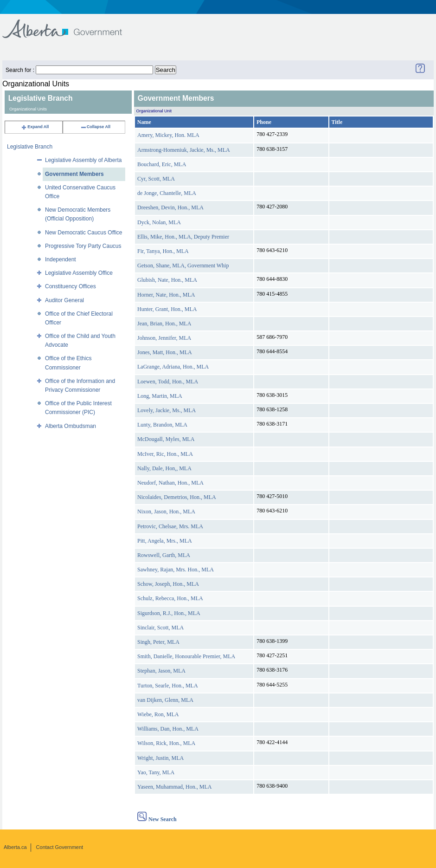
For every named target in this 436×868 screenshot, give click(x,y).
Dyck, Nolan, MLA (159, 222)
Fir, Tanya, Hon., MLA (163, 251)
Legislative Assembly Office (79, 273)
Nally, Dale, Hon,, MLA (164, 468)
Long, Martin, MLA (160, 396)
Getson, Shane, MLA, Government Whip (183, 266)
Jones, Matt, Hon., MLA (165, 352)
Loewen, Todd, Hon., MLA (168, 382)
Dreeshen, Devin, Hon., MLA (170, 207)
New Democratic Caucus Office (84, 233)
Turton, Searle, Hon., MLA (168, 686)
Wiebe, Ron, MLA (158, 714)
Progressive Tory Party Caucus (83, 246)
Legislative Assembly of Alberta (83, 160)
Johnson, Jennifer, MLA (164, 338)
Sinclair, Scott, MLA (160, 628)
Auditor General (64, 300)
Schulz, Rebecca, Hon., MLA (170, 598)
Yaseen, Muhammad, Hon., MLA (174, 787)
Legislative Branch (30, 147)
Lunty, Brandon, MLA (162, 425)
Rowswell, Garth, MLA (164, 555)
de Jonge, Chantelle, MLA (167, 193)
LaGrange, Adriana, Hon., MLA (173, 367)
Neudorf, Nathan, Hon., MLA (170, 483)
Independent (61, 259)
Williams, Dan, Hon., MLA (168, 729)
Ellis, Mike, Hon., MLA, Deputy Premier (183, 237)
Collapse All (95, 127)
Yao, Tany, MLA (156, 772)
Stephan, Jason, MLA (161, 671)
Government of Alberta (70, 24)
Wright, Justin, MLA (160, 758)
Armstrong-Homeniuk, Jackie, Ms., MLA (184, 150)
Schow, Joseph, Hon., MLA (168, 584)
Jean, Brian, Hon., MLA (164, 324)
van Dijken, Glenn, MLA (165, 700)
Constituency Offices (71, 286)
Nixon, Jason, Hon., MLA (166, 512)
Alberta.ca (15, 847)
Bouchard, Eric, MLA (162, 164)
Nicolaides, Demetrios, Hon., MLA (177, 497)
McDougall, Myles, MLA (166, 439)
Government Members (74, 174)
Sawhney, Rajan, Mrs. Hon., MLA (176, 570)
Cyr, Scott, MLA (156, 179)
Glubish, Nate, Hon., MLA (167, 280)
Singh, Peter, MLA (158, 642)
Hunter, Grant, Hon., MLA (167, 309)
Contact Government (60, 847)
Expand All (35, 127)
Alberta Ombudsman (71, 426)
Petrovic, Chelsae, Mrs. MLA (170, 526)
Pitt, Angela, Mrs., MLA (165, 541)
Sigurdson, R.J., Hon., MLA (169, 613)
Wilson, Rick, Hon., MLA (166, 743)
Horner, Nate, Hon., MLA (166, 295)
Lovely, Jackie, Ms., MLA (167, 410)
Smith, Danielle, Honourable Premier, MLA (186, 656)
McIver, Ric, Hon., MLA (165, 454)
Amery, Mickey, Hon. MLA (168, 135)
